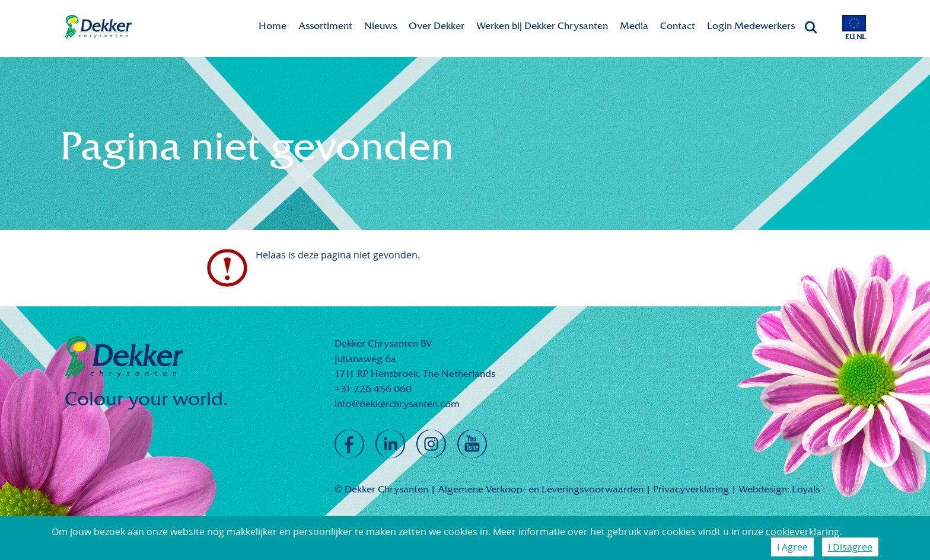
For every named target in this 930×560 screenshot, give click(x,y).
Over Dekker (437, 26)
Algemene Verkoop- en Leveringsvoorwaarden (541, 489)
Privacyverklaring (691, 489)
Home (273, 26)
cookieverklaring (802, 532)
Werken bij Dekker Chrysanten (542, 26)
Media (634, 26)
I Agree (792, 547)
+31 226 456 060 (373, 389)
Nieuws (380, 26)
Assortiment (325, 26)
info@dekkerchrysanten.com (397, 404)
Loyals (806, 489)
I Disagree (850, 547)
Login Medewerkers (751, 26)
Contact (678, 26)
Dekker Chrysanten (98, 27)
